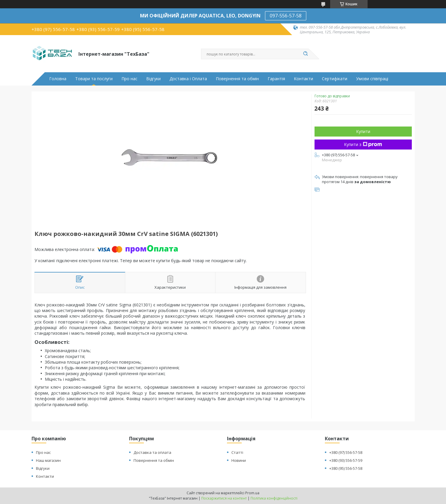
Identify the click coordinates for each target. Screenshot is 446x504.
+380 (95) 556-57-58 (346, 468)
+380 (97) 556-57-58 (346, 452)
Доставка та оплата (152, 452)
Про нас (129, 79)
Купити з (363, 144)
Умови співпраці (372, 79)
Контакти (303, 79)
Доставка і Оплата (188, 79)
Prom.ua (252, 493)
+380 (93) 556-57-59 (346, 460)
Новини (239, 460)
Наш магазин (48, 460)
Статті (237, 452)
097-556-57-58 (286, 16)
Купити (363, 131)
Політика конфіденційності (274, 498)
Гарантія (276, 79)
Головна (58, 79)
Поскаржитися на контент (224, 498)
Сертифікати (335, 79)
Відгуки (153, 79)
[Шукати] (306, 54)
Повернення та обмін (237, 79)
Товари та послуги (94, 79)
